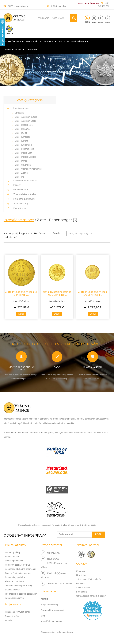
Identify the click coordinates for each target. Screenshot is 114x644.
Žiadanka (81, 571)
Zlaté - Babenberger (24, 125)
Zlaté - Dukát (21, 133)
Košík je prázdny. (58, 6)
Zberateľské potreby (24, 194)
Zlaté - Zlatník (21, 173)
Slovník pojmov (83, 588)
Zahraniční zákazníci (15, 598)
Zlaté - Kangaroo (23, 137)
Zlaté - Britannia (22, 129)
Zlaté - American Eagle (25, 121)
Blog (43, 616)
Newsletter (81, 575)
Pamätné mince (21, 189)
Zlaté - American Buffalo (26, 117)
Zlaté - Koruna (21, 141)
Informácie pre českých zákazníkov (21, 594)
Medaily (17, 185)
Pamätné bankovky (23, 199)
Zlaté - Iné (20, 177)
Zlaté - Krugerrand (23, 145)
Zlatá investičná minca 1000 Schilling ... (57, 293)
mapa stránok (67, 632)
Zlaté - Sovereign (23, 165)
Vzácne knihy (20, 204)
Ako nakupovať (12, 557)
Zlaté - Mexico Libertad (25, 157)
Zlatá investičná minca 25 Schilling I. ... (21, 293)
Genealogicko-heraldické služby (91, 596)
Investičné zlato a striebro (25, 181)
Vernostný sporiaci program (18, 565)
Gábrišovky (19, 208)
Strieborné (20, 113)
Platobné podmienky (14, 581)
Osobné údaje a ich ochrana (18, 573)
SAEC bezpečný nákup (18, 6)
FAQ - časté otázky (49, 604)
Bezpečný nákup (13, 552)
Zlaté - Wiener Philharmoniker (29, 169)
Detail (21, 314)
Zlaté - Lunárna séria (24, 149)
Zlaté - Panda (21, 161)
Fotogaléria (81, 592)
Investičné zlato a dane (51, 621)
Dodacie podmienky (14, 561)
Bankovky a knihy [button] (14, 50)
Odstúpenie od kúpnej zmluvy (19, 586)
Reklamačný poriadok (15, 577)
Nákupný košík (12, 616)
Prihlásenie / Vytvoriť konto (17, 612)
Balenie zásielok (13, 590)
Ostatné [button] (32, 50)
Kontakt (44, 599)
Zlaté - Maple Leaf (23, 153)
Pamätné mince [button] (80, 42)
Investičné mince (21, 108)
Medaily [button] (64, 42)
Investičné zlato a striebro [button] (41, 42)
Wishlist (9, 620)
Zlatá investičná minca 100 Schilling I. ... (93, 293)
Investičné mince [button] (14, 42)
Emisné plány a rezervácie (53, 610)
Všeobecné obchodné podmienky (20, 569)
